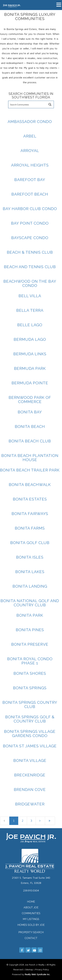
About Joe (31, 907)
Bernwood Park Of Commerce (30, 400)
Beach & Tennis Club (30, 252)
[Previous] (5, 821)
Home (31, 902)
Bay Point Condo (30, 223)
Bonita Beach (30, 427)
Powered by (31, 974)
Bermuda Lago (30, 339)
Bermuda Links (30, 354)
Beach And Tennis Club (30, 267)
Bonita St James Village (30, 746)
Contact (31, 938)
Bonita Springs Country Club (30, 705)
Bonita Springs (30, 688)
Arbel (30, 136)
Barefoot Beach (30, 194)
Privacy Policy (42, 970)
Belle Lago (30, 325)
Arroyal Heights (30, 165)
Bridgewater (30, 804)
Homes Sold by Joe (31, 925)
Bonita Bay (30, 412)
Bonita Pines (30, 630)
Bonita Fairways (30, 514)
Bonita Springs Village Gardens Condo (30, 734)
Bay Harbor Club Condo (30, 209)
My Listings (31, 919)
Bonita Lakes (30, 572)
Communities (31, 913)
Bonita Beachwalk (30, 485)
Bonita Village (30, 760)
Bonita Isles (30, 557)
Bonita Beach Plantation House (30, 458)
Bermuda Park (30, 368)
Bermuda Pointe (30, 383)
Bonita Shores (30, 673)
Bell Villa (30, 296)
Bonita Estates (30, 499)
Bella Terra (30, 310)
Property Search (31, 932)
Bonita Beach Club (30, 441)
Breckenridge (30, 775)
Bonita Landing (30, 586)
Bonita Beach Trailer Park (30, 470)
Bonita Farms (30, 528)
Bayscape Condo (30, 238)
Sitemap (29, 970)
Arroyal (30, 151)
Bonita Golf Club (30, 543)
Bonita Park (30, 615)
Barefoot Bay (30, 180)
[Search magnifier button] (50, 104)
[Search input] (28, 104)
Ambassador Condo (30, 122)
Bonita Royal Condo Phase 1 (30, 661)
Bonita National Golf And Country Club (30, 603)
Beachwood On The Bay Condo (30, 283)
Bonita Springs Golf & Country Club (30, 719)
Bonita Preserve (30, 644)
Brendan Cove (30, 790)
